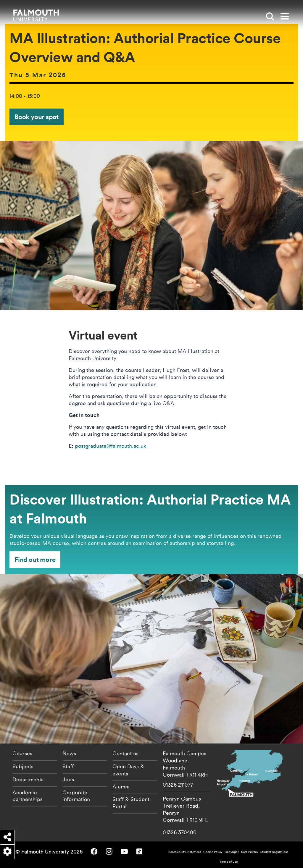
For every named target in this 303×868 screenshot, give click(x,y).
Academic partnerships (28, 796)
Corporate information (76, 796)
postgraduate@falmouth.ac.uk (111, 446)
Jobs (68, 779)
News (69, 753)
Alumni (121, 786)
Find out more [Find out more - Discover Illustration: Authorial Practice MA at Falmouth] (35, 559)
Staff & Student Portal (131, 803)
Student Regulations (274, 852)
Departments (28, 779)
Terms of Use (229, 862)
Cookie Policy (213, 852)
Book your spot (37, 117)
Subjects (23, 766)
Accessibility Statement (185, 852)
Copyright (232, 852)
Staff (68, 766)
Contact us (125, 753)
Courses (22, 753)
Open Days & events (128, 770)
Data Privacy (250, 852)
